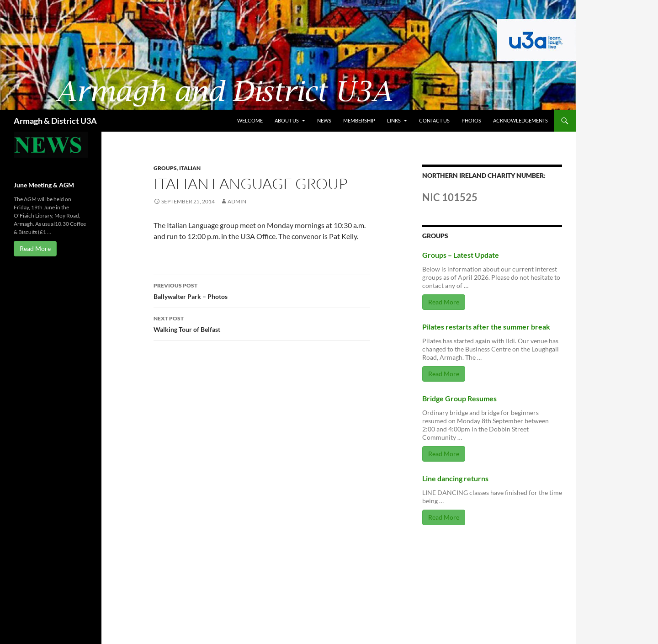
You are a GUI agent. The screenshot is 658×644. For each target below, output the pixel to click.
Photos (471, 120)
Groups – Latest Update (461, 255)
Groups (165, 168)
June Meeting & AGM (44, 185)
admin (237, 201)
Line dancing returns (455, 478)
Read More (444, 302)
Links (394, 120)
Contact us (434, 120)
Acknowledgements (520, 120)
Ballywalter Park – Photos (262, 290)
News (324, 120)
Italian (190, 168)
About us (287, 120)
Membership (359, 120)
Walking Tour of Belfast (262, 323)
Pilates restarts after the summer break (486, 327)
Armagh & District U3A (55, 121)
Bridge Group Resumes (459, 398)
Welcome (250, 120)
